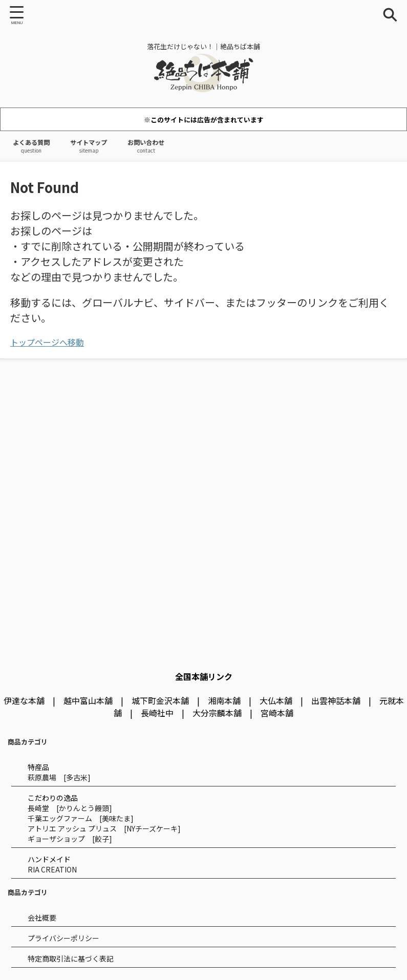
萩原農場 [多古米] (59, 777)
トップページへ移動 (47, 342)
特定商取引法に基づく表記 (71, 958)
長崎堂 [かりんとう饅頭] (70, 808)
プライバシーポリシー (63, 938)
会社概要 (42, 918)
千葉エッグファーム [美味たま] (81, 818)
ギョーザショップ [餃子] (70, 839)
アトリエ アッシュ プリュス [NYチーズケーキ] (104, 828)
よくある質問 (35, 146)
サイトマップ (98, 146)
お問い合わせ (162, 146)
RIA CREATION (52, 869)
